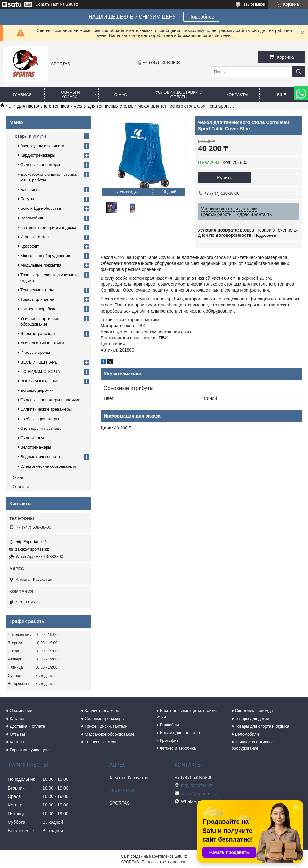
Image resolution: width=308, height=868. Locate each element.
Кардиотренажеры (102, 711)
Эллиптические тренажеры (46, 409)
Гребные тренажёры (40, 419)
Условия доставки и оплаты (179, 94)
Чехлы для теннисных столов (104, 106)
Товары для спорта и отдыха (262, 726)
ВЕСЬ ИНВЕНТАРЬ (39, 362)
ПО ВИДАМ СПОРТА (40, 372)
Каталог (17, 718)
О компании (21, 711)
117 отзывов (254, 4)
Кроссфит (30, 246)
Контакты (237, 95)
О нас (121, 95)
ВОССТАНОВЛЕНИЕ (40, 381)
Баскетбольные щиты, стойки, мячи (187, 714)
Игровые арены (35, 352)
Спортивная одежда (254, 711)
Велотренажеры (36, 447)
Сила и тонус (33, 438)
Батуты (27, 199)
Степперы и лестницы (41, 428)
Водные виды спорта (40, 457)
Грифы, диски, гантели (106, 726)
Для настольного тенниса (43, 106)
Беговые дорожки (37, 390)
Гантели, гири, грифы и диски (48, 227)
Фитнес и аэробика (38, 309)
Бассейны (30, 189)
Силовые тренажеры (105, 718)
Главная (22, 95)
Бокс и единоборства (180, 733)
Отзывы (21, 487)
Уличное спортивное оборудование (253, 745)
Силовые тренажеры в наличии (50, 400)
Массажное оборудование (45, 256)
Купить (225, 178)
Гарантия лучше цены (30, 750)
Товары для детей (38, 299)
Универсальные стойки (42, 343)
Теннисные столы (37, 290)
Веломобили (32, 218)
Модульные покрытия (41, 265)
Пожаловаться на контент (164, 862)
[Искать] (299, 72)
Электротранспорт (38, 334)
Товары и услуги (69, 94)
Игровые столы (35, 237)
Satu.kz (181, 856)
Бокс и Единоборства (41, 208)
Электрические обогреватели (48, 466)
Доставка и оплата (27, 726)
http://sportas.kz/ (31, 542)
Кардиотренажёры (38, 155)
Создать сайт (47, 4)
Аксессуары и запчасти (42, 146)
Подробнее (201, 17)
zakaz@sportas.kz (32, 549)
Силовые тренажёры (40, 165)
